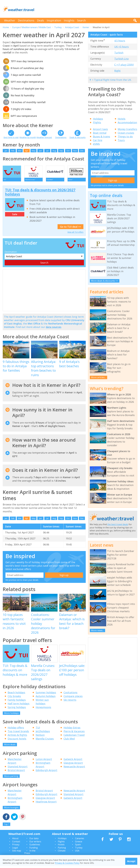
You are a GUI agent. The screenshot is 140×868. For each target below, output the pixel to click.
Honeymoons (43, 709)
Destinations (26, 20)
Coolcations (70, 694)
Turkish (119, 53)
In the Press (30, 854)
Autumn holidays (46, 698)
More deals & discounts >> (105, 281)
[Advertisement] (87, 9)
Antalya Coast (72, 27)
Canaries (80, 840)
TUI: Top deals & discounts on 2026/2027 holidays (40, 194)
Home (6, 27)
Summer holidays (46, 694)
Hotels (122, 119)
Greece (79, 843)
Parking (62, 849)
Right (117, 71)
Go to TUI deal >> (70, 229)
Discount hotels (17, 741)
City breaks (14, 698)
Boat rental (100, 133)
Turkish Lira (121, 59)
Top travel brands (18, 733)
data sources (54, 329)
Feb (13, 151)
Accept (131, 861)
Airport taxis (100, 129)
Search (81, 20)
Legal (15, 849)
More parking (11, 778)
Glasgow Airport (73, 765)
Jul (47, 151)
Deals (41, 20)
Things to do (125, 136)
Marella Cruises (45, 741)
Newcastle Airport (74, 768)
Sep (61, 151)
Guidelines (35, 846)
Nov (75, 151)
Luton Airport (44, 761)
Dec (82, 151)
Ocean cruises (126, 133)
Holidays (98, 119)
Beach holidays (16, 694)
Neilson (40, 737)
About (15, 840)
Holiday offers (16, 729)
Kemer (86, 27)
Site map (17, 853)
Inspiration (54, 20)
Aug (54, 151)
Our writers (35, 843)
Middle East (45, 27)
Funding (34, 849)
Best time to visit (11, 137)
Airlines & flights (17, 737)
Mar (20, 151)
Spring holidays (17, 709)
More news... (97, 630)
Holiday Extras (72, 729)
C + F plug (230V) (124, 65)
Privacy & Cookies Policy (67, 863)
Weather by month (28, 137)
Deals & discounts (78, 137)
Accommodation (127, 122)
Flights (97, 122)
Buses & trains (102, 136)
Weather (10, 20)
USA (77, 853)
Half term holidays (19, 705)
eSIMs (96, 144)
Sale (15, 216)
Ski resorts (70, 702)
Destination (11, 254)
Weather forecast (44, 137)
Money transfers (127, 129)
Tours (121, 140)
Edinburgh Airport (46, 772)
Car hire (98, 140)
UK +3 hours (121, 47)
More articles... (98, 377)
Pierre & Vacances (74, 733)
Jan (6, 151)
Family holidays (17, 702)
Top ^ (7, 826)
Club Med (69, 741)
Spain (78, 846)
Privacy (16, 846)
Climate (62, 853)
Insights (69, 20)
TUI (38, 729)
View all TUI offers (75, 234)
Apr (27, 151)
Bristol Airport (16, 772)
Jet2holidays (43, 733)
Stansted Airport (18, 768)
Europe (16, 27)
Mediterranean (29, 27)
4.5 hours (120, 41)
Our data (34, 840)
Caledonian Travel (74, 737)
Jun (40, 151)
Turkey (58, 27)
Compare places (73, 698)
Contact (16, 843)
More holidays (11, 715)
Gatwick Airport (73, 761)
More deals (10, 746)
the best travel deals (118, 524)
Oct (68, 151)
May (33, 151)
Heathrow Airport (46, 804)
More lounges (11, 809)
